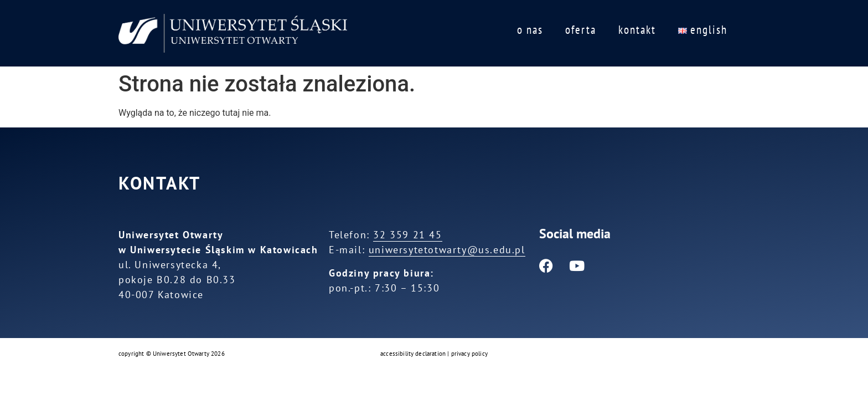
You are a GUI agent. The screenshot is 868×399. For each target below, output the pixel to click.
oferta (581, 30)
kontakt (637, 30)
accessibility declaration (413, 354)
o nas (530, 30)
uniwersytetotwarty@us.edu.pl (447, 250)
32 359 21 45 (407, 235)
